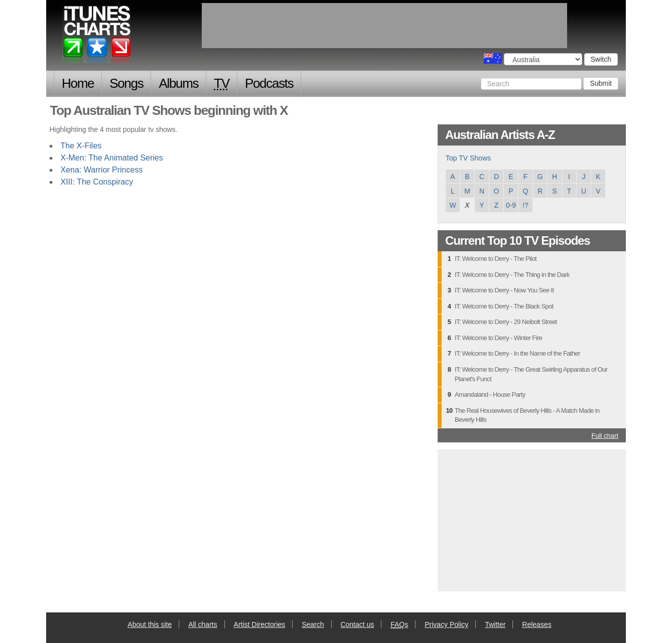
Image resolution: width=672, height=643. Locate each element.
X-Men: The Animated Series (112, 158)
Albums (178, 83)
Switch (601, 59)
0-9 (511, 205)
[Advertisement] (532, 519)
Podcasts (269, 83)
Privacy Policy (446, 624)
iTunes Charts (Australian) (97, 37)
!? (525, 205)
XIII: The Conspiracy (97, 182)
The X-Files (81, 146)
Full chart (605, 436)
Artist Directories (260, 624)
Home (78, 83)
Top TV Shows (468, 158)
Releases (536, 624)
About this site (150, 624)
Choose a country (493, 58)
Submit (601, 83)
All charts (203, 624)
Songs (126, 83)
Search (313, 624)
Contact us (357, 624)
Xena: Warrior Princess (102, 170)
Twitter (495, 624)
